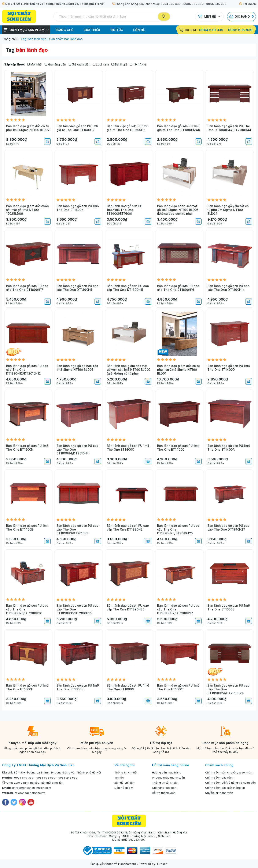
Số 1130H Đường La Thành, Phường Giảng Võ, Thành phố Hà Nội (60, 4)
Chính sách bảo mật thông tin (225, 788)
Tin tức (117, 30)
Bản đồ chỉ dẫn (124, 783)
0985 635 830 (193, 4)
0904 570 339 (171, 4)
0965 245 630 (216, 4)
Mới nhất (35, 64)
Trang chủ (64, 30)
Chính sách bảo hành (220, 777)
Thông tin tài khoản (165, 783)
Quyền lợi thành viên (219, 793)
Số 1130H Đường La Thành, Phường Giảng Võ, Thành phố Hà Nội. (58, 772)
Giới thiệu (92, 30)
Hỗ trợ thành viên (164, 793)
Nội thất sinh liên (52, 783)
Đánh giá (119, 64)
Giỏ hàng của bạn (164, 788)
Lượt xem (101, 64)
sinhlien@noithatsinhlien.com (31, 788)
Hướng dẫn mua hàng (167, 772)
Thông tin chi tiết (126, 772)
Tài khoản (248, 4)
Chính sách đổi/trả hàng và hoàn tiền (230, 783)
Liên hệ (210, 16)
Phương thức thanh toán (168, 777)
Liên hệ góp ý (124, 788)
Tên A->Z (138, 64)
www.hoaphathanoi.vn (30, 793)
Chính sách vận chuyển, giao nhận (229, 772)
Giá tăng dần (55, 64)
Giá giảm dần (80, 64)
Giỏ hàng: (242, 17)
